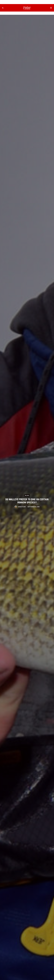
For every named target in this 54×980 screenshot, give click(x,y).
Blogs (27, 495)
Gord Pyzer (22, 507)
